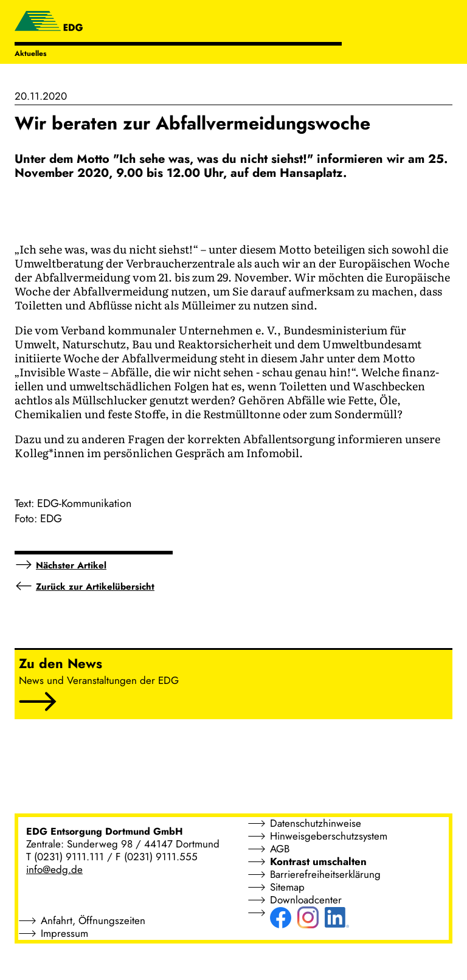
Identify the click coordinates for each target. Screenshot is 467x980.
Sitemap (287, 887)
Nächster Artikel (71, 565)
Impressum (64, 933)
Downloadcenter (306, 900)
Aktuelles (30, 53)
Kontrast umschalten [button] (318, 861)
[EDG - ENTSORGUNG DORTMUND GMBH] (49, 22)
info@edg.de (54, 869)
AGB (280, 849)
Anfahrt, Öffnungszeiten (93, 920)
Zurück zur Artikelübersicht (95, 587)
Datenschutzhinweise (316, 823)
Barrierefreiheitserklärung (325, 874)
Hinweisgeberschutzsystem (329, 836)
